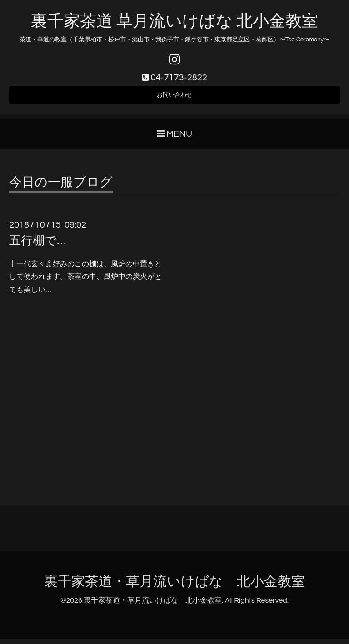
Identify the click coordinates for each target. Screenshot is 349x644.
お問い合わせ (174, 98)
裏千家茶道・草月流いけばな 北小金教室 (174, 587)
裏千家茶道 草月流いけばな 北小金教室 (174, 21)
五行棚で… (37, 246)
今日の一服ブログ (61, 188)
